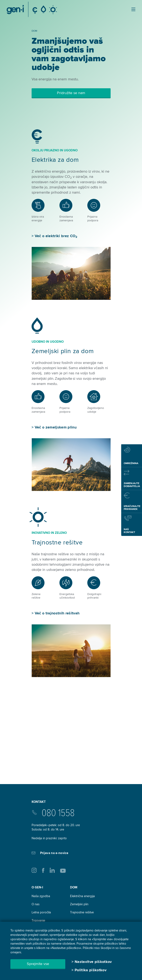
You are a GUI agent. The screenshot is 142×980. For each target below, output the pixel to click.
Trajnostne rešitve (57, 542)
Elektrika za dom (55, 160)
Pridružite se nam (71, 93)
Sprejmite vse (38, 964)
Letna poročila (41, 912)
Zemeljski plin (79, 904)
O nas (36, 904)
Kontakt (39, 802)
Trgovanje (38, 920)
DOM (74, 887)
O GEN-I (37, 887)
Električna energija (82, 896)
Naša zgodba (41, 896)
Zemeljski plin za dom (63, 351)
